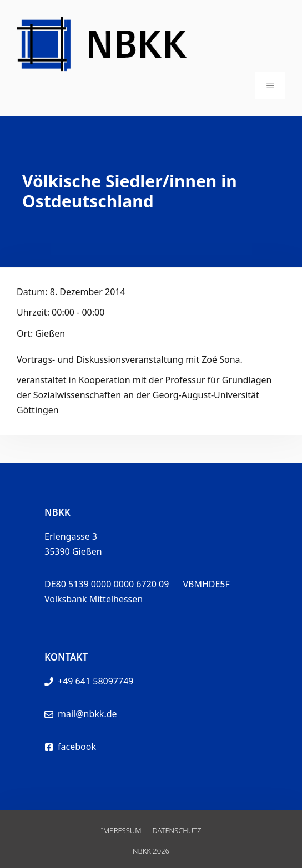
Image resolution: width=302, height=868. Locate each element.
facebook (77, 747)
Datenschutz (177, 830)
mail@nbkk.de (87, 714)
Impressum (121, 830)
